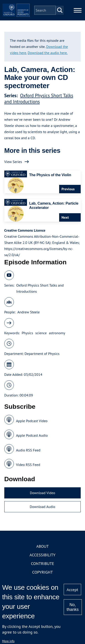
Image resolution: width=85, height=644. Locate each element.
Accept (72, 590)
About (42, 546)
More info (8, 641)
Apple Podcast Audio (32, 435)
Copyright (42, 572)
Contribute (42, 563)
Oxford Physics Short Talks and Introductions (39, 99)
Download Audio (42, 507)
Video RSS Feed (28, 465)
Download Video (42, 493)
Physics (27, 333)
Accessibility (42, 555)
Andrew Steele (29, 312)
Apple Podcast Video (32, 421)
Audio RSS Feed (28, 450)
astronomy (57, 333)
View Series (13, 162)
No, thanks (73, 607)
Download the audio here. (48, 53)
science (41, 333)
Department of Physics (42, 354)
